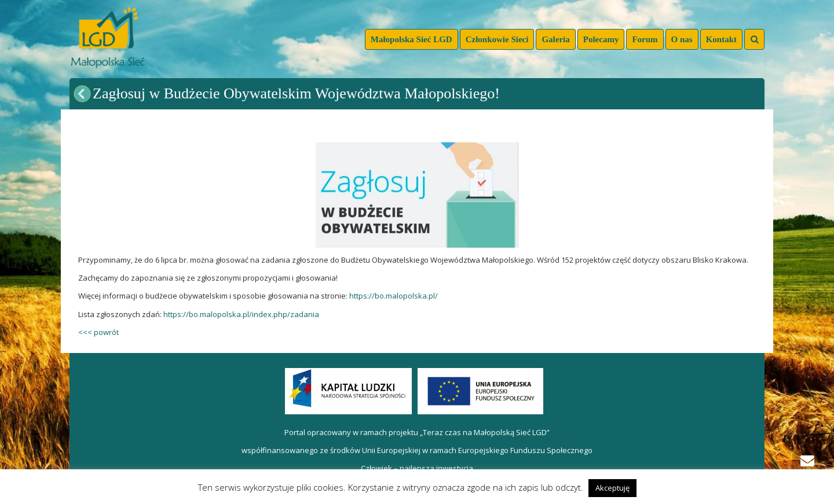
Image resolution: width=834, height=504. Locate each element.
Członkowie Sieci (497, 39)
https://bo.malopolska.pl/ (394, 296)
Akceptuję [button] (612, 488)
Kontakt (721, 39)
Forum (645, 39)
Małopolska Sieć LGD (411, 39)
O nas (682, 39)
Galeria (555, 39)
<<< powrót (98, 332)
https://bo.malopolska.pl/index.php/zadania (241, 314)
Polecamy (601, 39)
